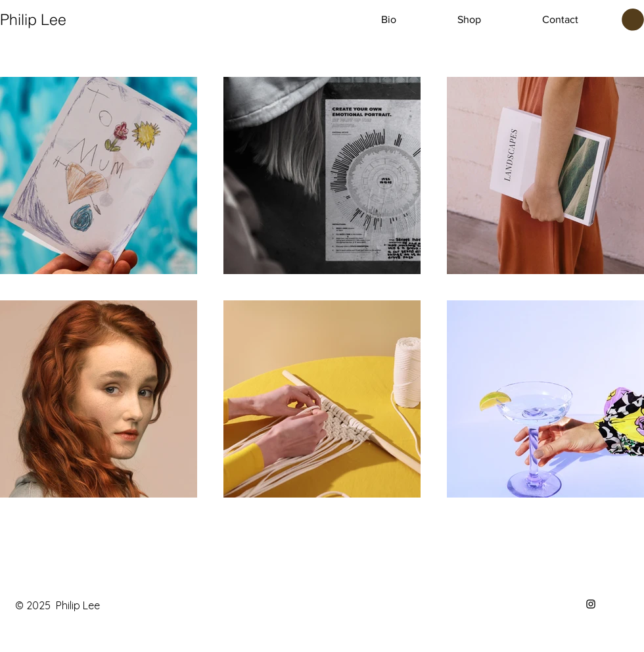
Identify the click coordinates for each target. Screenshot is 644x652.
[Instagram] (591, 604)
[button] (633, 20)
